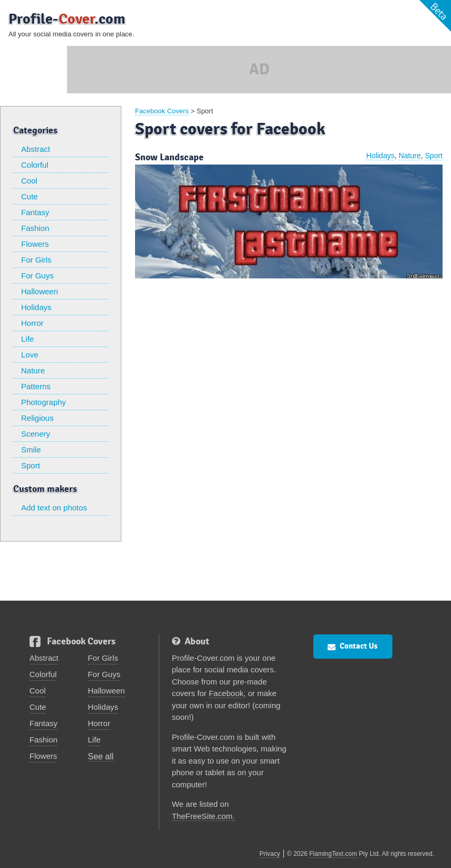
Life (27, 339)
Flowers (35, 244)
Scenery (36, 434)
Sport (31, 465)
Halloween (40, 291)
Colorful (35, 165)
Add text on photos (54, 508)
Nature (33, 370)
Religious (37, 418)
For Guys (37, 276)
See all (100, 756)
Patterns (36, 386)
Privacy (270, 854)
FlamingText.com (333, 854)
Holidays (36, 307)
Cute (30, 196)
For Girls (36, 260)
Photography (44, 402)
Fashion (35, 228)
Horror (32, 323)
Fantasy (35, 212)
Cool (29, 181)
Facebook (226, 693)
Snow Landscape (169, 157)
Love (30, 355)
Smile (31, 450)
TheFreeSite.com (202, 816)
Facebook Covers (162, 111)
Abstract (36, 149)
